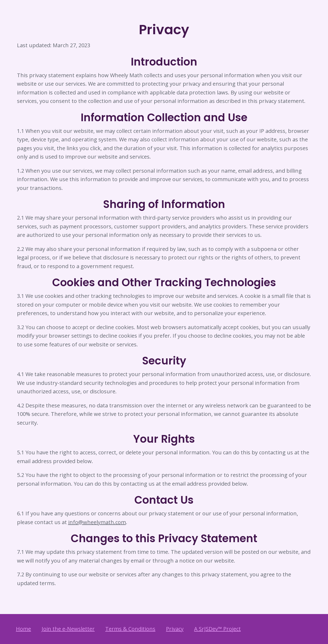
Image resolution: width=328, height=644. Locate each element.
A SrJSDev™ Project (217, 629)
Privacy (175, 629)
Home (23, 629)
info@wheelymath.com (97, 522)
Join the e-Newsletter (68, 629)
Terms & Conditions (130, 629)
